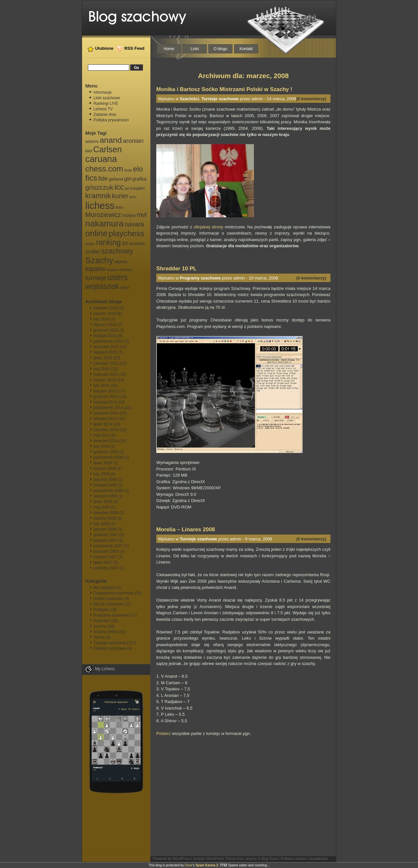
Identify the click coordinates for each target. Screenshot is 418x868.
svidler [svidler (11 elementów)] (93, 252)
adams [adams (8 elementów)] (92, 141)
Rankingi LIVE (106, 103)
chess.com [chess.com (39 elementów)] (104, 169)
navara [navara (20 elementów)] (134, 224)
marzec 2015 (105, 380)
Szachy (100, 626)
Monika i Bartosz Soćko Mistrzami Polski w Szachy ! (224, 89)
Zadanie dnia (105, 115)
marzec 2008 (105, 518)
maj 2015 (101, 369)
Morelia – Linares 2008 (186, 529)
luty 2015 (101, 386)
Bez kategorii (105, 588)
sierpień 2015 (105, 352)
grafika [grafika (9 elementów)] (139, 179)
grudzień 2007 (106, 535)
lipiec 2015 (103, 358)
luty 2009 (101, 474)
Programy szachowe (111, 615)
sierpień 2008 (105, 496)
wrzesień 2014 (106, 413)
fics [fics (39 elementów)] (91, 178)
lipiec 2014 (103, 424)
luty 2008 (101, 524)
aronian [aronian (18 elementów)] (133, 141)
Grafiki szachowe (108, 599)
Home (169, 49)
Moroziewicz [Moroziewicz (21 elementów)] (103, 215)
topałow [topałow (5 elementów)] (113, 270)
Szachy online (106, 632)
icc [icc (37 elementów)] (119, 187)
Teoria (99, 637)
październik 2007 (108, 546)
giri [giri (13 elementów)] (128, 179)
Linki (195, 49)
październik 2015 (108, 341)
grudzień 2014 (106, 397)
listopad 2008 (105, 485)
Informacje (103, 92)
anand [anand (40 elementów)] (111, 140)
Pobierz (163, 733)
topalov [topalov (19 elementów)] (95, 269)
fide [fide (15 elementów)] (103, 179)
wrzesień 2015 (106, 347)
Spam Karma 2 (207, 865)
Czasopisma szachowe (113, 593)
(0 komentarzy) (311, 99)
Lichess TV (103, 109)
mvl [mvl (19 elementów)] (142, 215)
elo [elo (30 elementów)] (138, 169)
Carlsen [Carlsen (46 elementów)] (107, 149)
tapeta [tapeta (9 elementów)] (121, 262)
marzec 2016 (105, 314)
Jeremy (251, 859)
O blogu (220, 49)
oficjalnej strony (209, 227)
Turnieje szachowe (110, 643)
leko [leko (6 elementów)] (133, 197)
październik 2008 (108, 491)
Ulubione (104, 48)
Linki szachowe (107, 98)
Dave (188, 865)
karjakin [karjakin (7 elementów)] (138, 188)
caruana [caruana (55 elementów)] (101, 159)
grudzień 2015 (106, 330)
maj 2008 (101, 507)
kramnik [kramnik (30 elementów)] (98, 196)
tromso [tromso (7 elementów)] (126, 270)
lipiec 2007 (103, 563)
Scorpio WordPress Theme (215, 859)
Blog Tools (270, 859)
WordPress (181, 859)
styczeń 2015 (105, 391)
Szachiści (102, 621)
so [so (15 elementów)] (125, 243)
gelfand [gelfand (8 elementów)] (116, 179)
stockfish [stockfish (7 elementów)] (137, 244)
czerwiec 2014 (106, 430)
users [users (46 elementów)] (118, 277)
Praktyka (101, 610)
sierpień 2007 (105, 557)
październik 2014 (108, 408)
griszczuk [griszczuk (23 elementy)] (99, 187)
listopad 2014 (105, 402)
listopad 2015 (105, 336)
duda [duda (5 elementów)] (128, 170)
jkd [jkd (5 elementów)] (127, 188)
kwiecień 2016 (106, 308)
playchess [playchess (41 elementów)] (127, 233)
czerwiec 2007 (106, 568)
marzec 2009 (105, 468)
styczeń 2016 (105, 325)
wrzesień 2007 (106, 551)
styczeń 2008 (105, 529)
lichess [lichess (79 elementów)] (100, 205)
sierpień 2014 (105, 419)
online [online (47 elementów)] (96, 233)
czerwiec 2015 (106, 363)
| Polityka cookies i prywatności (303, 859)
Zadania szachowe (110, 648)
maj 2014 (101, 435)
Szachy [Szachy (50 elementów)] (99, 260)
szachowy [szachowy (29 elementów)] (117, 251)
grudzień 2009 (106, 452)
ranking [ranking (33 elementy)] (108, 242)
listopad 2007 (105, 540)
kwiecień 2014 (106, 441)
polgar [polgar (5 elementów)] (90, 244)
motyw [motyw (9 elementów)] (129, 215)
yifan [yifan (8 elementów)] (125, 287)
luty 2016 (101, 319)
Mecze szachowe (108, 604)
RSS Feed (134, 48)
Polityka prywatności (111, 120)
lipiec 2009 (103, 463)
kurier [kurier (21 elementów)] (120, 196)
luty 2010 (101, 446)
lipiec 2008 (103, 502)
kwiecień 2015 (106, 374)
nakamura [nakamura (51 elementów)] (104, 224)
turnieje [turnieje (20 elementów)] (96, 278)
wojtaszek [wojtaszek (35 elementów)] (102, 286)
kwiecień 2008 (106, 513)
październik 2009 (108, 457)
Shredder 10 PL (176, 269)
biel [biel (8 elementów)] (89, 151)
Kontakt (246, 49)
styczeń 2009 (105, 480)
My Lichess (100, 669)
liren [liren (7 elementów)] (119, 208)
